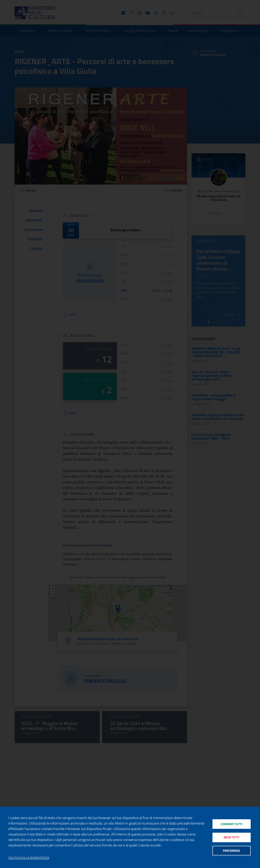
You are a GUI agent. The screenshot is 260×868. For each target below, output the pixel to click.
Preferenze (231, 851)
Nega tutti (231, 837)
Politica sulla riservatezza (29, 858)
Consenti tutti (231, 824)
